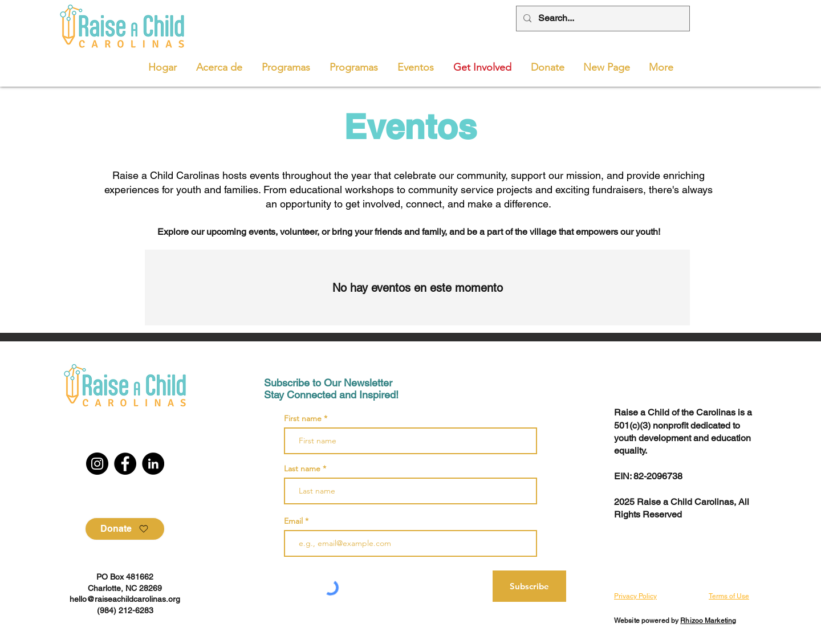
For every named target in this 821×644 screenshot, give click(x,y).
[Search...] (602, 19)
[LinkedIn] (153, 464)
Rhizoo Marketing (708, 621)
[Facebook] (125, 464)
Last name (302, 468)
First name (303, 418)
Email (294, 521)
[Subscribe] (529, 586)
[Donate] (125, 529)
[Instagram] (97, 464)
